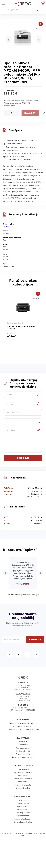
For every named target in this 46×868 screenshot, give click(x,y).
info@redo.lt (37, 491)
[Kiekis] (11, 113)
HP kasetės (23, 800)
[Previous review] (5, 573)
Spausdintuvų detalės (23, 822)
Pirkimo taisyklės (23, 751)
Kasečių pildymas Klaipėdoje (23, 726)
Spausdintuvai (23, 769)
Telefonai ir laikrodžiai (23, 785)
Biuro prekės (23, 776)
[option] (23, 319)
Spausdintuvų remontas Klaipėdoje (23, 723)
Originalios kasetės (23, 816)
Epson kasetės (23, 807)
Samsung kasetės (23, 813)
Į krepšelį (28, 113)
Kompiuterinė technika (23, 779)
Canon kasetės (23, 803)
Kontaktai (23, 742)
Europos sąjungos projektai (23, 757)
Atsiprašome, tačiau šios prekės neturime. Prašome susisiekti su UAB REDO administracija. (21, 103)
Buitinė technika (23, 782)
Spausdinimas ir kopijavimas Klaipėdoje (23, 729)
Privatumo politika (23, 754)
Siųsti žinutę (23, 458)
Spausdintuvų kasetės (23, 773)
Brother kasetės (23, 810)
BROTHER (6, 226)
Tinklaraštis (23, 745)
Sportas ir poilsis (23, 788)
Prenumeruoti (35, 640)
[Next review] (41, 573)
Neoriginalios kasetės (23, 819)
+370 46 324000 (34, 488)
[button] (8, 40)
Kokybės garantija (23, 748)
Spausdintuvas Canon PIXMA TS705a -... (21, 328)
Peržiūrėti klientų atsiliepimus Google (23, 595)
